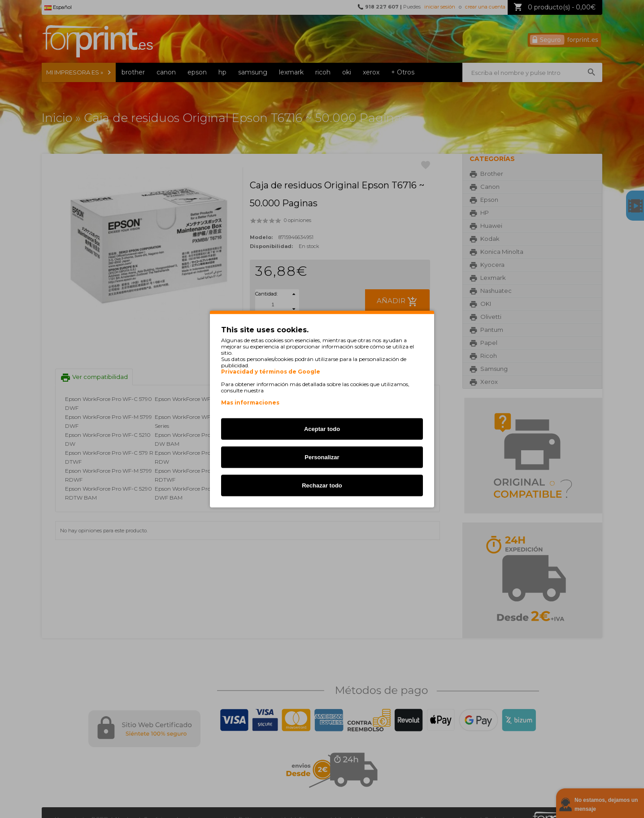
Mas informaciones (250, 402)
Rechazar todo (322, 485)
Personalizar (322, 457)
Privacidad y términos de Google (271, 372)
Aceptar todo (322, 429)
